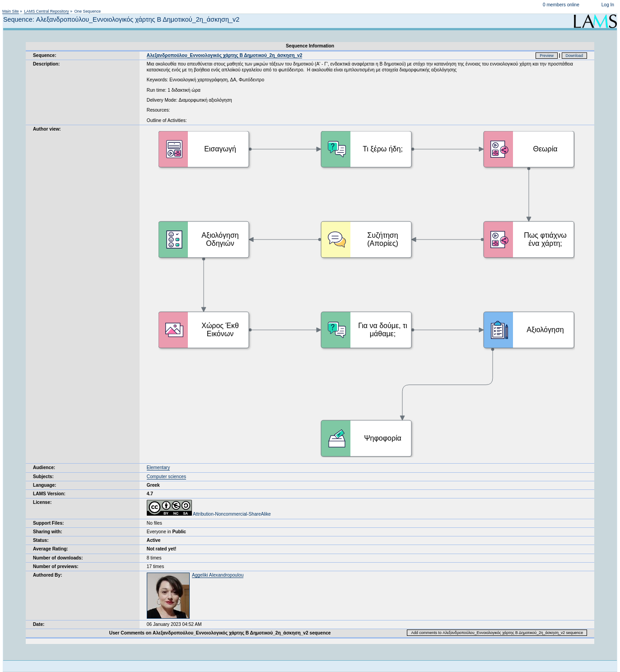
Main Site (11, 11)
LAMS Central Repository (46, 11)
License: (42, 502)
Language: (45, 485)
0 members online (561, 5)
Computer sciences (166, 477)
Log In (608, 5)
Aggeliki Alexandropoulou (218, 575)
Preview (547, 56)
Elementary (158, 468)
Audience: (44, 468)
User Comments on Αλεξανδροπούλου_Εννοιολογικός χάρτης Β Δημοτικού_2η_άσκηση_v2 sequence (220, 633)
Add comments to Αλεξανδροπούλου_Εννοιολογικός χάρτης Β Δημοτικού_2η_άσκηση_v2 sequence (497, 633)
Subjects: (43, 477)
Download (575, 56)
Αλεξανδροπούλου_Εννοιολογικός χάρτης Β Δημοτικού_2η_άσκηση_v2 (225, 55)
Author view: (47, 129)
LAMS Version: (49, 494)
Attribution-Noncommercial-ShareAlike (209, 514)
